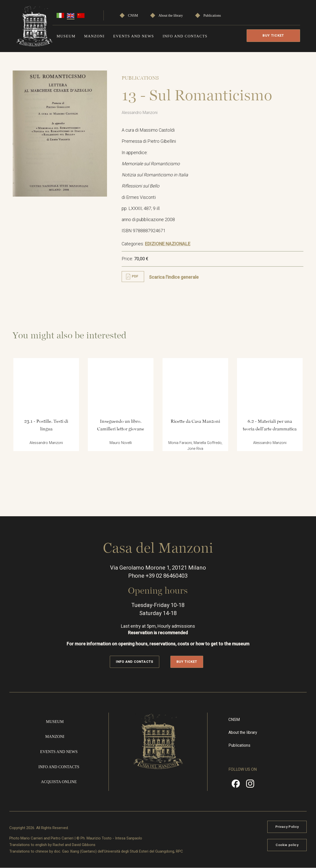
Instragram (250, 785)
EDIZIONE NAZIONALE (168, 244)
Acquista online (59, 782)
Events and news (134, 36)
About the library (171, 16)
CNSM (133, 16)
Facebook (236, 785)
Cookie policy (287, 845)
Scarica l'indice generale (174, 277)
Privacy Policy (287, 827)
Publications (212, 16)
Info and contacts (185, 36)
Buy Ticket (273, 36)
